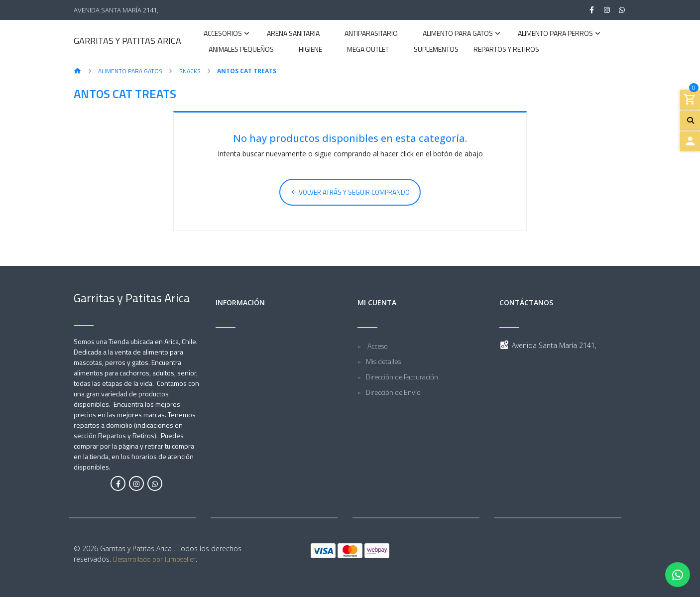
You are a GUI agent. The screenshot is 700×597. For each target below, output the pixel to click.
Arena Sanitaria (293, 34)
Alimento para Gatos (458, 34)
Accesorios (223, 34)
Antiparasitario (371, 34)
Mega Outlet (368, 50)
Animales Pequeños (241, 50)
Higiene (310, 50)
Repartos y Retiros (506, 50)
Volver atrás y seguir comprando (350, 192)
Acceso (377, 346)
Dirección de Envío (393, 392)
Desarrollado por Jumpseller (154, 559)
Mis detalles (383, 361)
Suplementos (436, 50)
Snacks (190, 71)
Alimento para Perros (555, 34)
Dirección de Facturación (402, 377)
